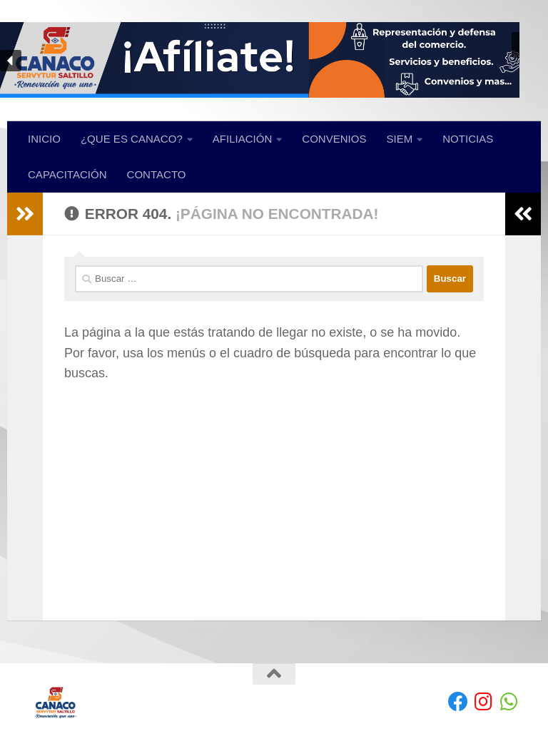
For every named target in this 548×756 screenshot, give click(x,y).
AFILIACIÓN (243, 139)
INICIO (44, 139)
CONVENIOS (334, 139)
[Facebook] (458, 702)
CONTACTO (157, 174)
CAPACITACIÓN (67, 174)
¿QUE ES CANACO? (132, 139)
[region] (274, 61)
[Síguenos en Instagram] (484, 702)
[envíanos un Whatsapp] (509, 702)
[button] (274, 61)
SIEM (400, 139)
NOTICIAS (468, 139)
